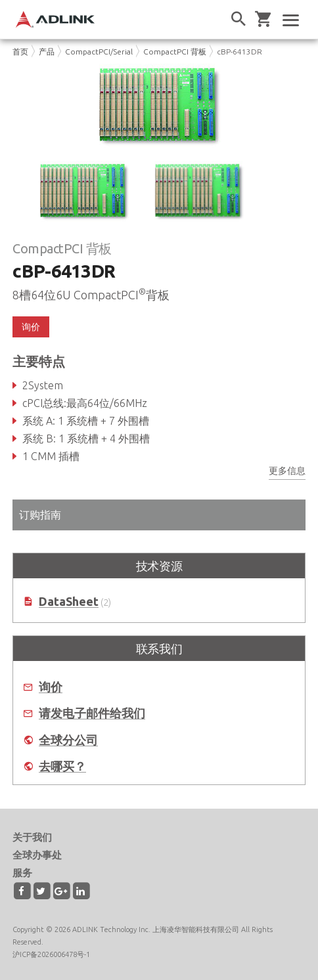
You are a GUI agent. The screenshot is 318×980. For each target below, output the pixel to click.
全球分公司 (68, 740)
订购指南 (40, 515)
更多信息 (287, 471)
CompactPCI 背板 (175, 52)
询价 (31, 327)
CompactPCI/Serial (99, 52)
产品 (47, 52)
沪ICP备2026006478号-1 (51, 954)
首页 (20, 52)
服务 (22, 873)
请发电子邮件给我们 (92, 713)
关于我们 (32, 837)
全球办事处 (37, 855)
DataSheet (69, 602)
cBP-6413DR (239, 52)
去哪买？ (62, 766)
